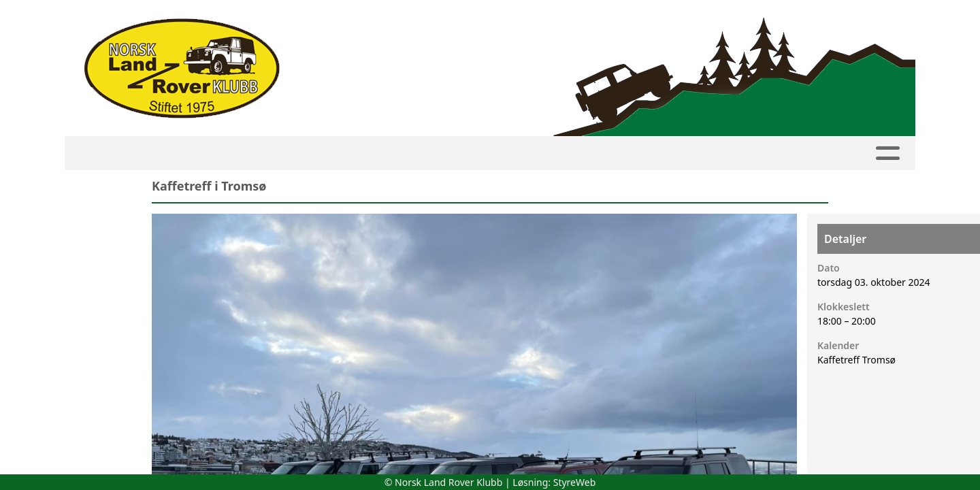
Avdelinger (468, 153)
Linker (826, 153)
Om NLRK (689, 153)
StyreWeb (575, 482)
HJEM (140, 153)
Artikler (553, 153)
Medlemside (283, 153)
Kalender (201, 153)
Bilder (618, 153)
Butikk (760, 153)
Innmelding (372, 153)
